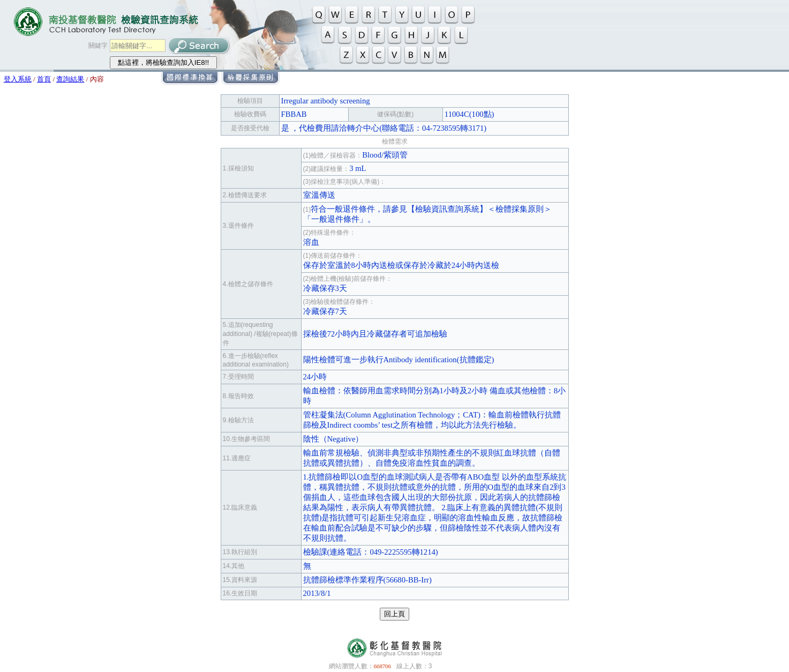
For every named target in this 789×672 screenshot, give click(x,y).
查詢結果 (70, 79)
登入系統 (18, 79)
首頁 (44, 79)
